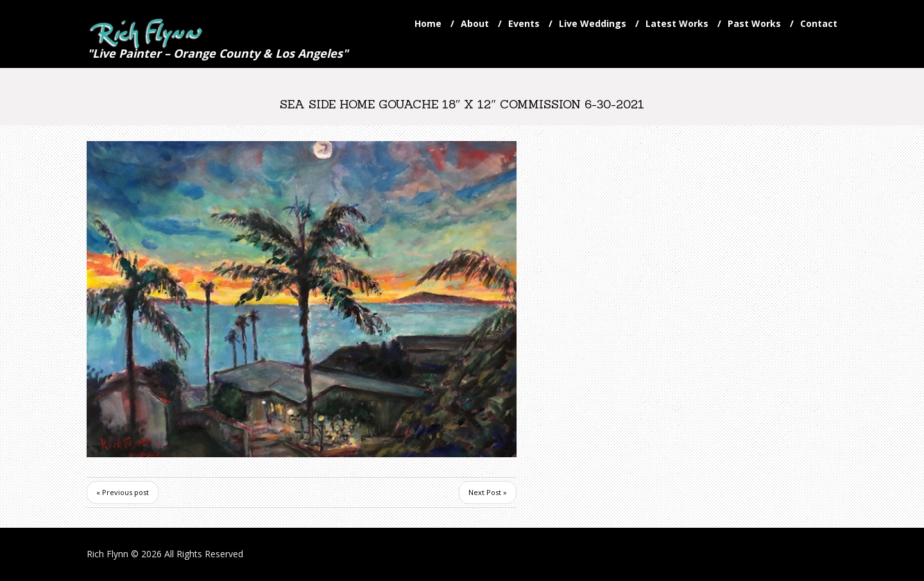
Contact (819, 23)
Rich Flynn (107, 554)
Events (524, 23)
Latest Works (677, 23)
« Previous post (123, 492)
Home (428, 23)
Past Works (754, 23)
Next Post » (488, 492)
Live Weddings (593, 23)
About (475, 23)
